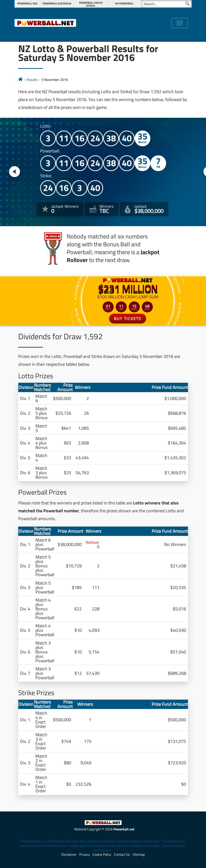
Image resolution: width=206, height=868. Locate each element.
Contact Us (122, 854)
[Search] (166, 4)
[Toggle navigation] (180, 23)
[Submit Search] (187, 4)
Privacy (85, 854)
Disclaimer (69, 854)
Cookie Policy (102, 854)
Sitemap (139, 854)
